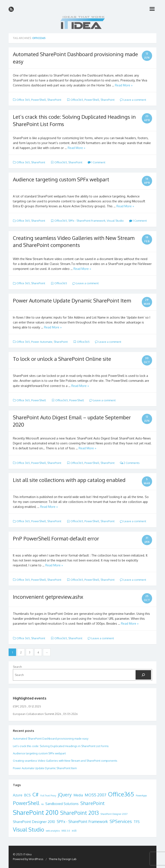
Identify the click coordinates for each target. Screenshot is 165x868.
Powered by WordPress (28, 859)
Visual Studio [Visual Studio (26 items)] (28, 829)
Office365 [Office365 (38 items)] (121, 794)
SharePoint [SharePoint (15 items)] (92, 803)
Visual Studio (115, 221)
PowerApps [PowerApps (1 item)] (141, 796)
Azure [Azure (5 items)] (18, 795)
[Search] (143, 675)
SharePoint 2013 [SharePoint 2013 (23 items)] (79, 813)
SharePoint (54, 100)
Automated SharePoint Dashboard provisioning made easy (51, 739)
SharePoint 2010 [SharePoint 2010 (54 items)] (36, 812)
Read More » (124, 85)
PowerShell (39, 100)
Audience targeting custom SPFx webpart (61, 179)
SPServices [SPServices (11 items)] (121, 821)
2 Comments (130, 463)
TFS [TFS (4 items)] (137, 822)
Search (17, 667)
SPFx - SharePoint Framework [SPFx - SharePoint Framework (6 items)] (82, 821)
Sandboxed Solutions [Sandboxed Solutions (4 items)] (62, 804)
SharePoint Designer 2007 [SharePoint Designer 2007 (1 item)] (114, 814)
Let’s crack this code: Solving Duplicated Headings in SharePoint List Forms (61, 746)
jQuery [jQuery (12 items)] (65, 795)
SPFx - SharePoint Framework (87, 221)
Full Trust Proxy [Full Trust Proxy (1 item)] (48, 796)
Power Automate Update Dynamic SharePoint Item (72, 300)
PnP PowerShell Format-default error (56, 538)
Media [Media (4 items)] (78, 795)
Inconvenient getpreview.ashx (48, 597)
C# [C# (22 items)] (36, 794)
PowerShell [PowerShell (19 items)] (26, 803)
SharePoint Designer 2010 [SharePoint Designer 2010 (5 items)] (34, 822)
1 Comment (96, 162)
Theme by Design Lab (63, 859)
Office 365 (23, 100)
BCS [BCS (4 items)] (27, 795)
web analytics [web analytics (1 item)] (53, 831)
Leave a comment (133, 100)
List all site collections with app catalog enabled (69, 480)
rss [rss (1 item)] (42, 804)
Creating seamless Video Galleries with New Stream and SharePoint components (65, 761)
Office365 (77, 100)
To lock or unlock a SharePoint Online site (62, 359)
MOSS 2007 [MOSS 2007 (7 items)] (95, 795)
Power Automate (42, 342)
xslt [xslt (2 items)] (74, 830)
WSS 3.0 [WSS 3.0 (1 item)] (66, 831)
